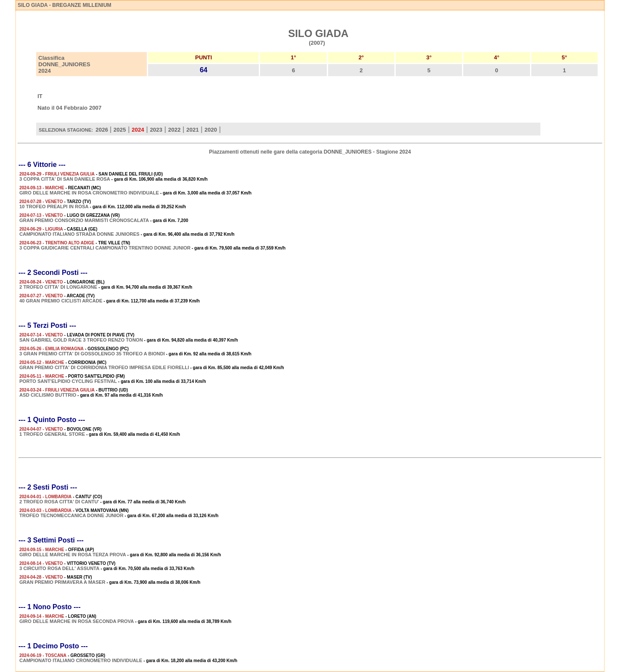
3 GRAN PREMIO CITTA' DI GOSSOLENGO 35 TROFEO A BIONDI (92, 354)
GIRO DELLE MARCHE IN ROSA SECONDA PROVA (77, 621)
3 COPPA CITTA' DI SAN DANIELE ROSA (65, 179)
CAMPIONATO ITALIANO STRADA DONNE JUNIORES (79, 234)
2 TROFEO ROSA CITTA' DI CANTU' (59, 502)
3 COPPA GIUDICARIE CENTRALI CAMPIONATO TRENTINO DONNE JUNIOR (105, 248)
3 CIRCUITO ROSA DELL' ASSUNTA (59, 568)
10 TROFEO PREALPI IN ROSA (54, 207)
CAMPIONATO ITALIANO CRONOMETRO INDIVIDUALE (81, 660)
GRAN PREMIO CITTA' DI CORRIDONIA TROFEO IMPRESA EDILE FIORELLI (104, 367)
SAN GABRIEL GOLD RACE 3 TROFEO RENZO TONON (81, 340)
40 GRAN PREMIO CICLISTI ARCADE (61, 301)
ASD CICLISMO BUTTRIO (48, 395)
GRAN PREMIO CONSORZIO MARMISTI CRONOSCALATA (84, 220)
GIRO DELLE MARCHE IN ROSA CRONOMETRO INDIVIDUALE (89, 193)
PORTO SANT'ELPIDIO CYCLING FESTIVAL (68, 381)
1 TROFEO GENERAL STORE (52, 434)
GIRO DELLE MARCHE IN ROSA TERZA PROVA (73, 555)
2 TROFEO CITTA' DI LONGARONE (58, 287)
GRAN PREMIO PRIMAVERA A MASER (62, 582)
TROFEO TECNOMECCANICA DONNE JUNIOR (71, 515)
